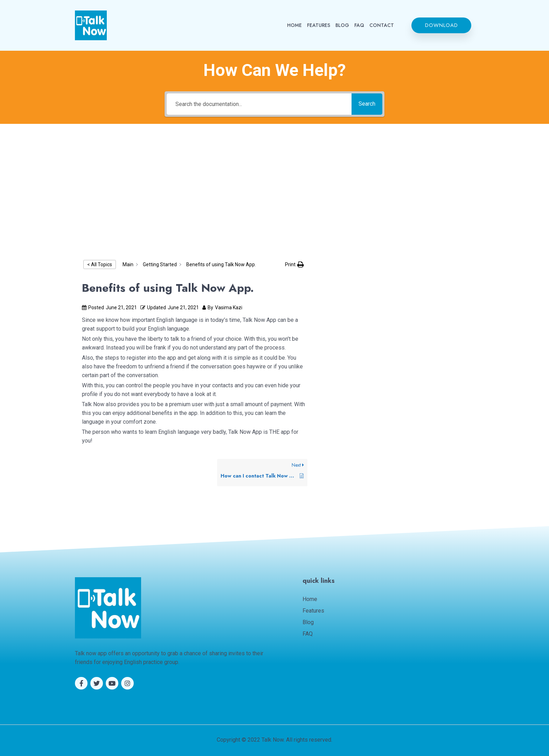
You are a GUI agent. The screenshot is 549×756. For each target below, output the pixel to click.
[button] (441, 25)
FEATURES (319, 25)
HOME (294, 25)
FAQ (359, 25)
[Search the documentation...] (257, 104)
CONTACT (382, 25)
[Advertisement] (274, 187)
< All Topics (100, 264)
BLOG (342, 25)
